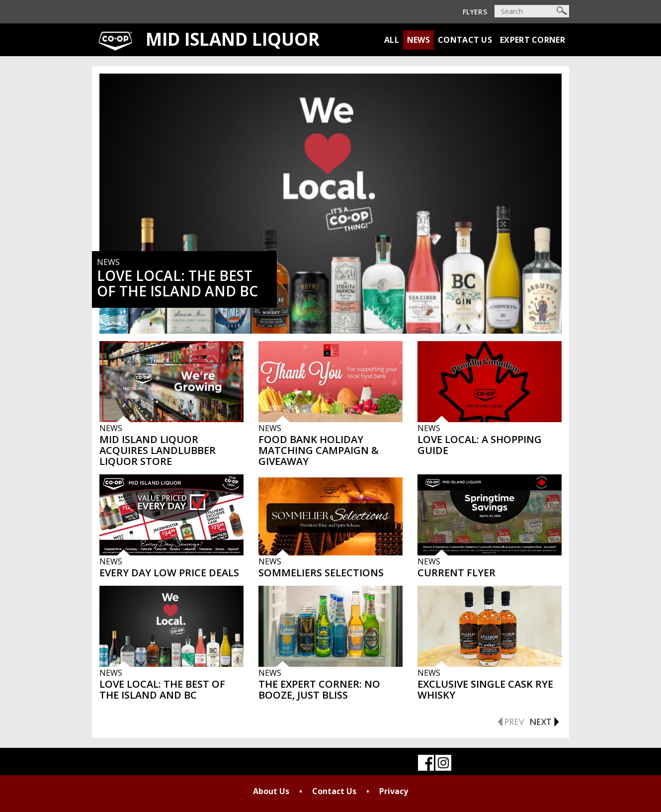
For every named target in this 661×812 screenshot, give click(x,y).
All (392, 40)
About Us (271, 791)
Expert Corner (533, 40)
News (418, 40)
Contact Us (465, 40)
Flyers (475, 12)
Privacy (394, 791)
